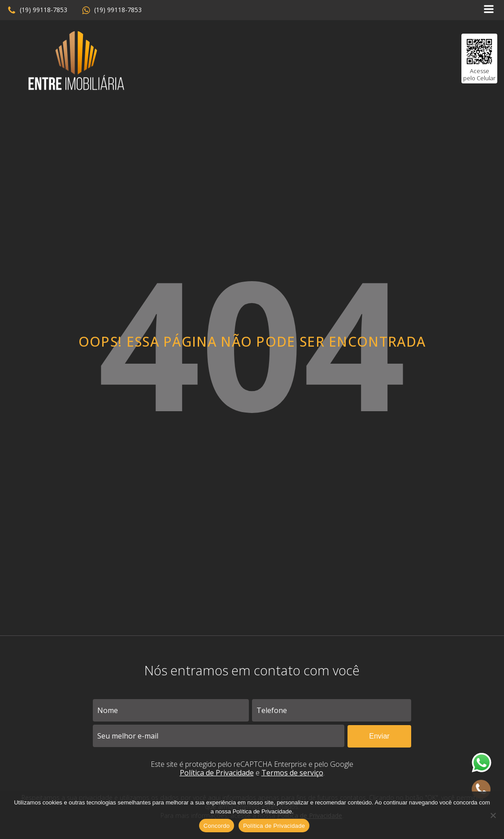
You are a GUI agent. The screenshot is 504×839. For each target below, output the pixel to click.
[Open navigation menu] (489, 10)
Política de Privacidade (217, 773)
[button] (37, 10)
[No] (493, 815)
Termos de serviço (292, 773)
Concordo (217, 826)
